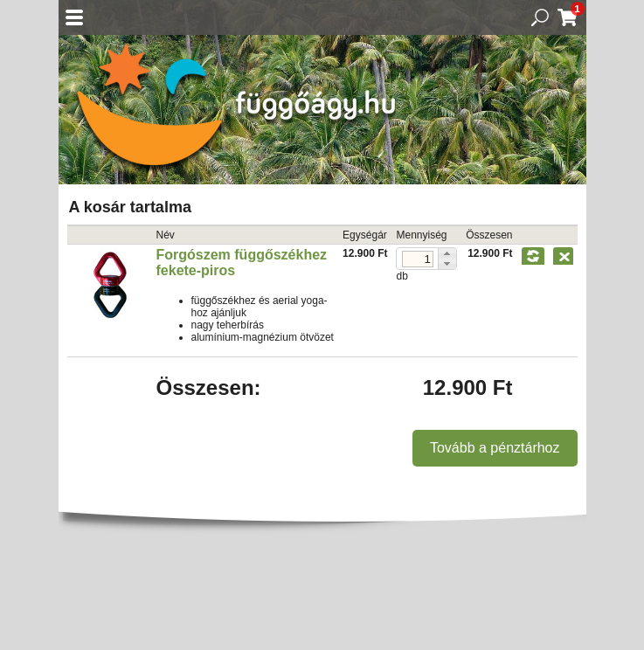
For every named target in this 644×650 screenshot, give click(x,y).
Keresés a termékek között (540, 17)
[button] (447, 253)
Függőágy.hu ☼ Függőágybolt (232, 105)
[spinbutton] (418, 259)
